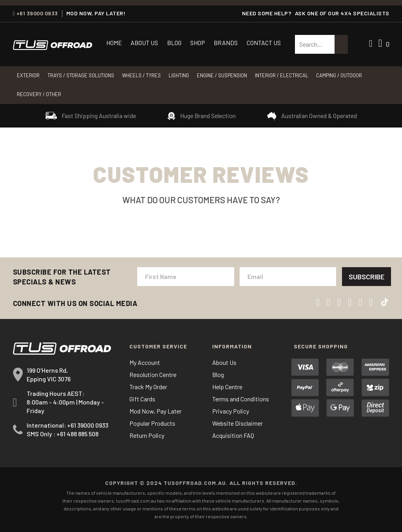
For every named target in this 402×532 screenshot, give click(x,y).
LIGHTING (179, 75)
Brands (226, 43)
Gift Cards (142, 399)
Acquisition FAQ (233, 435)
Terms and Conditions (241, 399)
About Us (144, 43)
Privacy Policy (231, 411)
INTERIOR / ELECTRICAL (282, 75)
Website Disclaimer (237, 423)
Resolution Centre (153, 374)
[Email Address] (288, 277)
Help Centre (227, 387)
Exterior (28, 75)
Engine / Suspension (222, 75)
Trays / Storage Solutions (81, 75)
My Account (145, 362)
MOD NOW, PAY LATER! (96, 13)
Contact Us (264, 43)
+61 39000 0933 (35, 13)
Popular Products (152, 423)
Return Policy (147, 435)
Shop (198, 43)
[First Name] (186, 277)
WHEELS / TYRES (141, 75)
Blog (174, 43)
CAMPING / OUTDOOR (339, 75)
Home (114, 43)
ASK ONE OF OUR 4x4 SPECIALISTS (342, 13)
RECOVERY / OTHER (39, 94)
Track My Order (148, 387)
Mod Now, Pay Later (156, 411)
